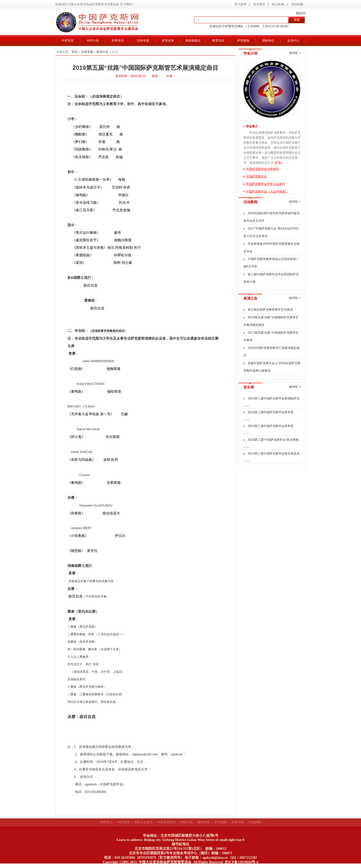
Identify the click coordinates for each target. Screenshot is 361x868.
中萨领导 (123, 822)
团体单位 (268, 41)
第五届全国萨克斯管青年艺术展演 (270, 310)
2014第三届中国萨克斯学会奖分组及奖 (274, 454)
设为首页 (259, 4)
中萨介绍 (93, 41)
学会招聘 (255, 822)
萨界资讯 (118, 41)
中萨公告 (187, 822)
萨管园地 (243, 41)
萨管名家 (168, 41)
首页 (74, 52)
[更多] (278, 163)
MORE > (295, 53)
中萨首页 (68, 41)
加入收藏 (278, 4)
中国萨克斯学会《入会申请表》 (267, 191)
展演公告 (102, 52)
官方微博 (240, 4)
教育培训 (218, 41)
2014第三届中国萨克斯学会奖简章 (271, 412)
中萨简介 (106, 822)
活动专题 (143, 41)
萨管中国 (238, 822)
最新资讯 (204, 822)
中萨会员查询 (166, 822)
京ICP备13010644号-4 (241, 862)
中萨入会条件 (143, 822)
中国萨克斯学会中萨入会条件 (265, 184)
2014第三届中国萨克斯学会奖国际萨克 (274, 398)
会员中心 (293, 41)
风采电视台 (193, 41)
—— (247, 406)
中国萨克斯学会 (256, 176)
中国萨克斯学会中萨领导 (262, 169)
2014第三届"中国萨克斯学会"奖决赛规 (273, 440)
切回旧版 (297, 4)
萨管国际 (221, 822)
